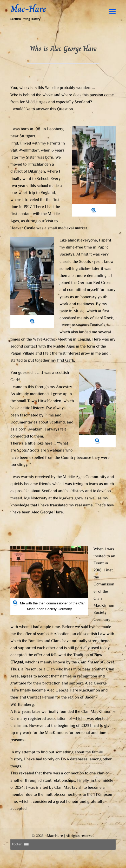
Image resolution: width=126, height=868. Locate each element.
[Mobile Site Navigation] (112, 12)
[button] (17, 845)
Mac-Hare (28, 9)
